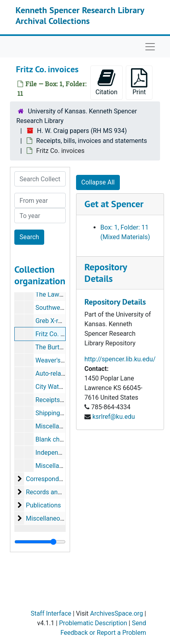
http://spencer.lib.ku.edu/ (120, 359)
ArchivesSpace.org (116, 613)
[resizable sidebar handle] (40, 542)
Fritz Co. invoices (60, 334)
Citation (106, 82)
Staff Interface (51, 613)
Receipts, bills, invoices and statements (92, 141)
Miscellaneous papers (57, 518)
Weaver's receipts (60, 360)
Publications (43, 505)
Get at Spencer (114, 204)
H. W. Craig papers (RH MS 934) (82, 131)
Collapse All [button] (98, 182)
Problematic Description (93, 623)
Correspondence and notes (64, 479)
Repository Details (106, 273)
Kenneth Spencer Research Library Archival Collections (80, 15)
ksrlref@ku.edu (114, 417)
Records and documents (60, 492)
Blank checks (54, 439)
